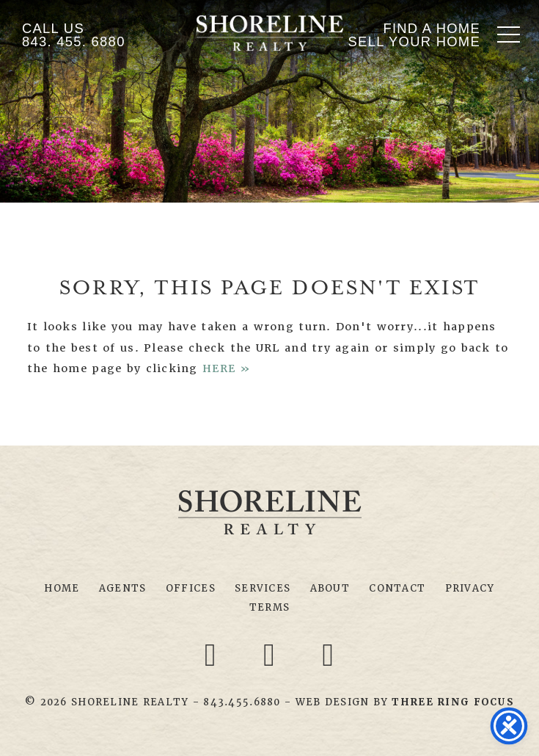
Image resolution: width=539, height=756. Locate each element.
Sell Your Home (414, 41)
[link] (452, 702)
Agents (123, 588)
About (330, 588)
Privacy (470, 588)
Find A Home (432, 28)
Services (263, 588)
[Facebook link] (213, 655)
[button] (509, 34)
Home (62, 588)
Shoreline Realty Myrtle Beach (270, 33)
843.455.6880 (242, 702)
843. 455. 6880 (74, 41)
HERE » (227, 368)
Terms (269, 607)
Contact (397, 588)
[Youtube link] (329, 655)
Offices (191, 588)
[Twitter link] (272, 655)
